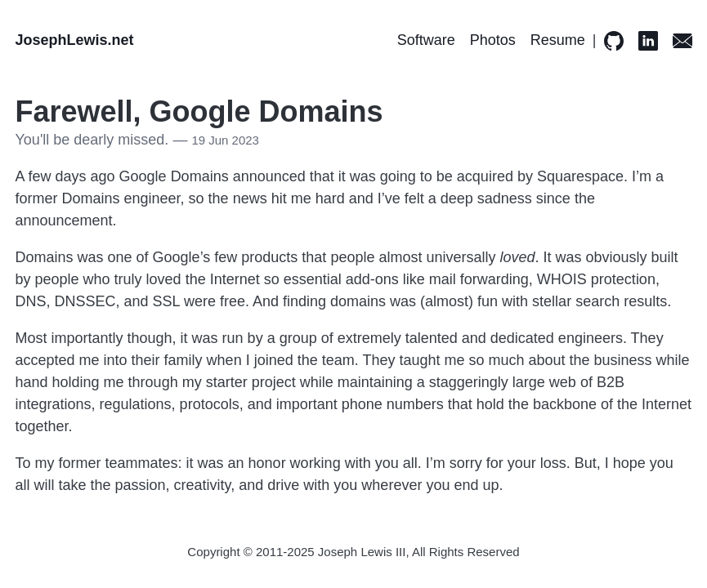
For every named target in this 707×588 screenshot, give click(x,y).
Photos (493, 40)
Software (426, 40)
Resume (558, 40)
